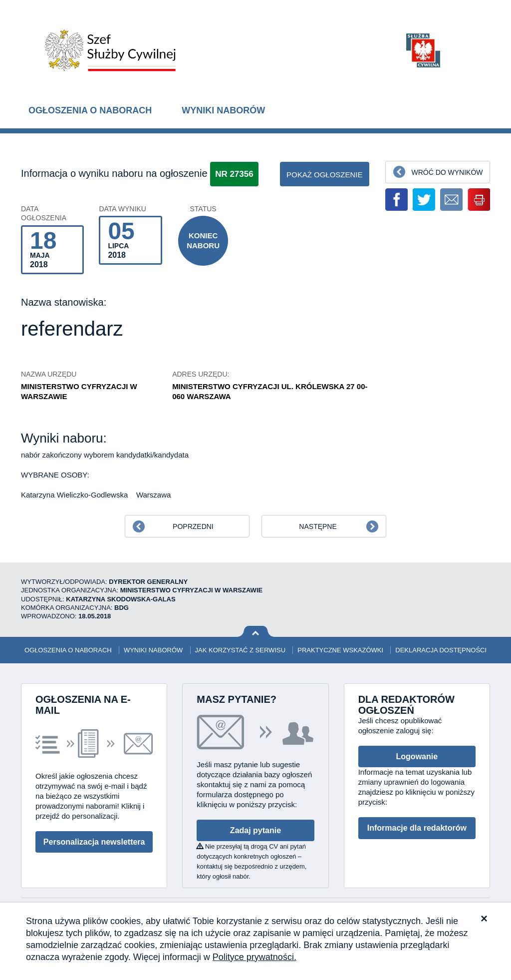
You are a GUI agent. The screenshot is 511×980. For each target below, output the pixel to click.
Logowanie (417, 756)
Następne (318, 526)
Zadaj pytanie (255, 830)
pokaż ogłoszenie (325, 175)
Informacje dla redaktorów (417, 828)
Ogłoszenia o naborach (90, 110)
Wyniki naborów (223, 110)
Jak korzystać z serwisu (241, 650)
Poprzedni (193, 526)
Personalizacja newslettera (94, 842)
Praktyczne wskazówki (340, 650)
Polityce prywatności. (255, 957)
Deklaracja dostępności (441, 650)
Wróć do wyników (447, 172)
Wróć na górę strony (256, 632)
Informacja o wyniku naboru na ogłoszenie (114, 173)
